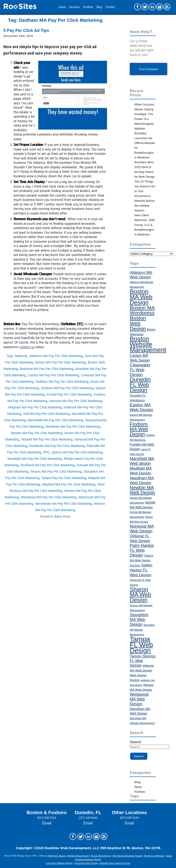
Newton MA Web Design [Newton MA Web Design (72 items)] (142, 490)
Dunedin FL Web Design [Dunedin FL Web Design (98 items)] (140, 385)
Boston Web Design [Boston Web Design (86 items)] (138, 323)
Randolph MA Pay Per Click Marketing (35, 459)
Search (136, 742)
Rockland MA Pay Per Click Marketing (47, 465)
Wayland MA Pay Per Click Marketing (69, 484)
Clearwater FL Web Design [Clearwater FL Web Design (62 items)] (140, 370)
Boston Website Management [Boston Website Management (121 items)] (148, 344)
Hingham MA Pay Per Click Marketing (35, 407)
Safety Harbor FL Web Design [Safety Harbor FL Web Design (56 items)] (141, 570)
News (138, 787)
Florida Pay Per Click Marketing (69, 394)
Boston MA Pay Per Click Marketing (60, 362)
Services (74, 7)
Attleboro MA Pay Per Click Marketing (56, 356)
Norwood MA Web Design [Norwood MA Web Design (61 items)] (142, 529)
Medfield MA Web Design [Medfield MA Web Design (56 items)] (141, 471)
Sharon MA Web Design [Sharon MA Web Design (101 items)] (140, 595)
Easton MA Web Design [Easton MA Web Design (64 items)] (141, 407)
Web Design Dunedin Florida (127, 856)
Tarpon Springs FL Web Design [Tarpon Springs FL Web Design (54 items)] (143, 661)
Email (47, 823)
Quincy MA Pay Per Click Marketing (77, 452)
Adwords (21, 356)
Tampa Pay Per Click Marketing (64, 478)
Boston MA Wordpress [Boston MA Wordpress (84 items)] (142, 310)
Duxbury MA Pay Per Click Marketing (67, 388)
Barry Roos (62, 516)
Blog (99, 7)
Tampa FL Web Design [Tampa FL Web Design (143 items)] (141, 645)
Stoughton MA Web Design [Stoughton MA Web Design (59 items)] (139, 620)
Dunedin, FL (88, 813)
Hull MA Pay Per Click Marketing (47, 414)
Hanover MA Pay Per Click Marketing (76, 401)
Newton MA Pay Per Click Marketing (37, 433)
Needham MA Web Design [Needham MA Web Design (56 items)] (142, 480)
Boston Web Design (101, 856)
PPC (80, 324)
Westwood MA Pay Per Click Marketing (49, 497)
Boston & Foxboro (47, 813)
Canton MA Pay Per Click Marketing (54, 375)
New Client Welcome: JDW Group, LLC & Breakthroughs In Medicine (144, 225)
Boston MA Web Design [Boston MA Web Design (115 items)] (141, 297)
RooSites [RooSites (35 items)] (135, 566)
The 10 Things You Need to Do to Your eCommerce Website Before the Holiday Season (145, 196)
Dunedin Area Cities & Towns (115, 863)
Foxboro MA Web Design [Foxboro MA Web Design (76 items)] (139, 429)
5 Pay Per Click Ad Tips (26, 31)
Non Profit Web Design (86, 863)
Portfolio (88, 7)
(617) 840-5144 (47, 818)
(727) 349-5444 (88, 818)
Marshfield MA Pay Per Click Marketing (55, 420)
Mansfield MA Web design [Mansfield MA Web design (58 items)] (142, 461)
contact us (27, 347)
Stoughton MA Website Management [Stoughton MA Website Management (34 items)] (142, 630)
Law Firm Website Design (59, 863)
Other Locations (129, 813)
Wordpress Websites (154, 856)
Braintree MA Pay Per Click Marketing (47, 369)
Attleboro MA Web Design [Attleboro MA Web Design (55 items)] (141, 275)
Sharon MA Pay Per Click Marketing (56, 471)
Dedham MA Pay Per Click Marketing (62, 382)
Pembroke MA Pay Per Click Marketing (57, 446)
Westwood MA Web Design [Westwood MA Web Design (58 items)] (139, 699)
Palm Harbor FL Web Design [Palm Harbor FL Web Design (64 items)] (142, 550)
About (62, 7)
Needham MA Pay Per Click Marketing (73, 427)
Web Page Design (57, 856)
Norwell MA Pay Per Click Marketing (47, 439)
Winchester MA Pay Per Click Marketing (63, 504)
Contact (110, 7)
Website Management (78, 856)
